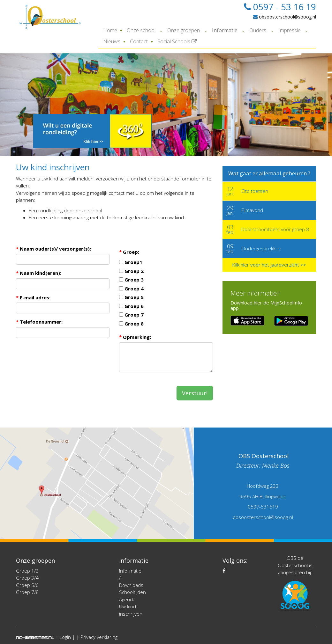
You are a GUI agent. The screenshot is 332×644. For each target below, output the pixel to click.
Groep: (129, 252)
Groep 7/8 (27, 592)
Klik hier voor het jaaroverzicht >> (269, 265)
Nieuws (112, 41)
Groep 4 (131, 289)
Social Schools (177, 41)
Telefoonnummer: (39, 322)
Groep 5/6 (27, 585)
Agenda (127, 599)
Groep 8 (131, 324)
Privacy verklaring (99, 637)
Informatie (225, 30)
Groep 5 (131, 297)
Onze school (141, 30)
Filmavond (252, 210)
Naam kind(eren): (39, 273)
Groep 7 (131, 315)
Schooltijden (132, 592)
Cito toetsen (255, 191)
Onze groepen (184, 30)
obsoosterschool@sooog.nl (285, 17)
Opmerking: (135, 337)
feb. (230, 229)
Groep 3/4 (27, 578)
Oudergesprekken (261, 248)
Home (110, 30)
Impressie (290, 30)
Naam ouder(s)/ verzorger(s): (53, 249)
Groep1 (131, 262)
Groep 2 (131, 271)
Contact (139, 41)
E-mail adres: (33, 297)
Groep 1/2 (27, 571)
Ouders (258, 30)
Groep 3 (131, 280)
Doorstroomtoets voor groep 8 (275, 229)
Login (65, 637)
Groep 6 (131, 306)
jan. (230, 191)
